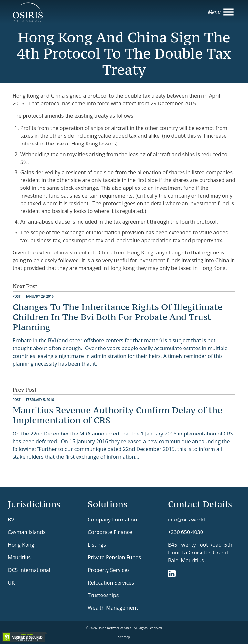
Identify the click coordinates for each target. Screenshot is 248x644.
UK (11, 583)
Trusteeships (103, 595)
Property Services (109, 570)
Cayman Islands (27, 532)
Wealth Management (113, 608)
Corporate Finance (110, 532)
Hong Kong (21, 545)
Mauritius (19, 557)
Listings (97, 545)
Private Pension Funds (114, 557)
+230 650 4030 (186, 532)
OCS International (29, 570)
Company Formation (112, 520)
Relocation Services (111, 583)
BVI (12, 520)
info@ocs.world (186, 520)
